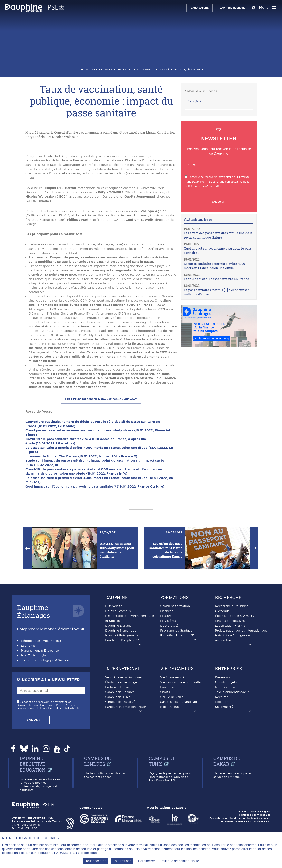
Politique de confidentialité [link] (180, 861)
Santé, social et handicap (179, 776)
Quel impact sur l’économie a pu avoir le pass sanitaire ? (218, 250)
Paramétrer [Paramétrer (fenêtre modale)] (147, 861)
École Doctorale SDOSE (233, 690)
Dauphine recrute (231, 8)
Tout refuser (122, 861)
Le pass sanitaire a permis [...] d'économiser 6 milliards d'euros (218, 292)
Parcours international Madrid (127, 781)
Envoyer (219, 202)
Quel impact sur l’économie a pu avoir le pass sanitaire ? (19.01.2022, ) (95, 561)
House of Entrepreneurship (125, 710)
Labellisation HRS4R (230, 700)
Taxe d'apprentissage (230, 766)
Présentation (224, 752)
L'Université (114, 681)
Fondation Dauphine (120, 715)
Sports (165, 766)
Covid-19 (194, 101)
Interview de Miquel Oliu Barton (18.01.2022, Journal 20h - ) (81, 531)
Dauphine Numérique (121, 705)
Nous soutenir (225, 762)
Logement (168, 762)
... (77, 70)
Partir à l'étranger (118, 762)
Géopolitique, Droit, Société (41, 715)
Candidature (198, 8)
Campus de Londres (120, 766)
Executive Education (175, 710)
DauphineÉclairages (33, 686)
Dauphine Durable (118, 700)
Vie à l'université (172, 752)
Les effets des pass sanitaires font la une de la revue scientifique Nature (218, 235)
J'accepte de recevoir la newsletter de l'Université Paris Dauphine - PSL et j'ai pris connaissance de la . (49, 780)
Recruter (221, 771)
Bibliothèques (170, 781)
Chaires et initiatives (230, 695)
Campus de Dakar (118, 776)
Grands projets (226, 757)
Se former (222, 781)
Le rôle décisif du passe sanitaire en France (216, 279)
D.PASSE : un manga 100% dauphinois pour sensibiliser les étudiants (117, 624)
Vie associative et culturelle (180, 757)
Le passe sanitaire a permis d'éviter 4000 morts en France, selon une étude (214, 266)
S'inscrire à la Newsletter (48, 754)
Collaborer (223, 776)
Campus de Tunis (118, 771)
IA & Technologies (34, 730)
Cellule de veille (172, 771)
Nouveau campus (118, 685)
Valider (33, 794)
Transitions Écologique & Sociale (45, 735)
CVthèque (222, 685)
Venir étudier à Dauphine (123, 752)
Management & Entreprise (40, 725)
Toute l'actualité (101, 70)
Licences (167, 685)
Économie (28, 720)
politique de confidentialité (203, 186)
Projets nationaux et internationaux (241, 705)
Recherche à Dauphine (232, 681)
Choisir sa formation (175, 681)
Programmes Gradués (176, 705)
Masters (166, 690)
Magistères (168, 695)
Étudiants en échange (121, 757)
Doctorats (168, 700)
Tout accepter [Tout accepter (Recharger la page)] (96, 861)
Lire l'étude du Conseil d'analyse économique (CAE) (101, 474)
